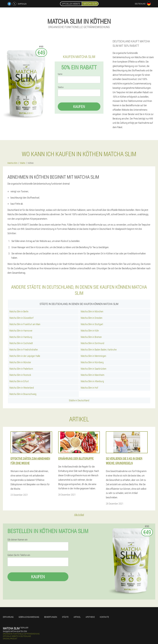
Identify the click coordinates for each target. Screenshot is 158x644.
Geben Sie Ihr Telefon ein (19, 555)
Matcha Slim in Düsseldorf (21, 318)
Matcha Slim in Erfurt (19, 381)
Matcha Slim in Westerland (22, 388)
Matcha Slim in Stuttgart (92, 324)
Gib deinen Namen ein (18, 540)
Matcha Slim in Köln (90, 330)
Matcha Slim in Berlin (19, 311)
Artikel (77, 617)
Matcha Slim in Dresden (92, 318)
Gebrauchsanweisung (29, 617)
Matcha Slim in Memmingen (93, 356)
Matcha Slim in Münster (20, 362)
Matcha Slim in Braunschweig (23, 394)
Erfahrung (8, 617)
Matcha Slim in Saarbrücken (94, 369)
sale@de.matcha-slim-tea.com (15, 631)
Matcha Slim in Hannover (21, 330)
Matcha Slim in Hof (89, 388)
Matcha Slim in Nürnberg (92, 362)
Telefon (61, 87)
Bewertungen (51, 617)
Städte (65, 617)
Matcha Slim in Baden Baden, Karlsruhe (99, 349)
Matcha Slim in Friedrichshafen (24, 349)
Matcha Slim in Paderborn (21, 369)
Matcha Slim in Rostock (20, 375)
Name (60, 74)
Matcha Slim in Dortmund (92, 343)
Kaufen (79, 107)
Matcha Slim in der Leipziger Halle (25, 356)
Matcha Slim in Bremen (91, 337)
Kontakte (104, 617)
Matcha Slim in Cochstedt (21, 343)
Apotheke (90, 617)
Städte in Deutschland (79, 400)
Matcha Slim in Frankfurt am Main (25, 324)
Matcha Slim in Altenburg (92, 381)
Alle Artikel (79, 515)
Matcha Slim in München (92, 311)
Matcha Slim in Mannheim (93, 375)
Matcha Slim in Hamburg (21, 337)
